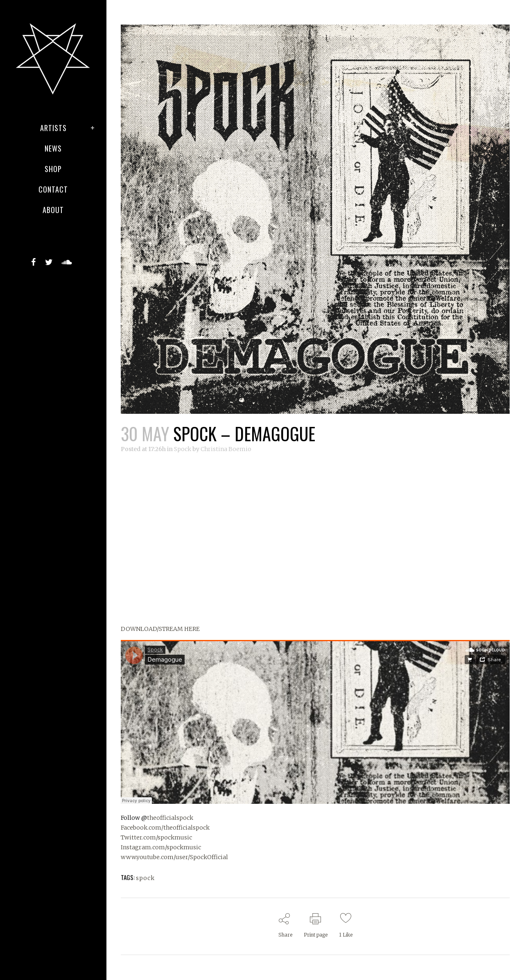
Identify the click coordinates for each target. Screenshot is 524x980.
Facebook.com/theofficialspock (165, 828)
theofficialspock (170, 818)
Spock (183, 449)
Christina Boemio (226, 449)
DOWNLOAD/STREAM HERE (160, 629)
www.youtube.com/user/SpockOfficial (174, 857)
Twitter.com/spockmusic (156, 837)
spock (145, 878)
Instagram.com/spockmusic (161, 847)
